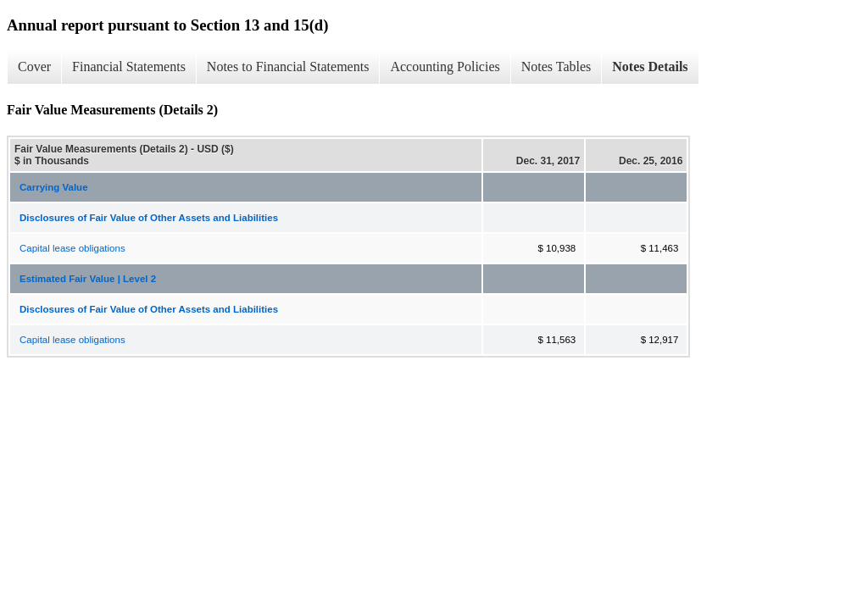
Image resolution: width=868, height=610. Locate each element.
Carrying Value (54, 187)
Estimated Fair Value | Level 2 (88, 279)
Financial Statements (129, 67)
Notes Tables (556, 67)
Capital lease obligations (72, 248)
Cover (34, 67)
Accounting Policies (445, 67)
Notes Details (650, 67)
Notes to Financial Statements (288, 67)
